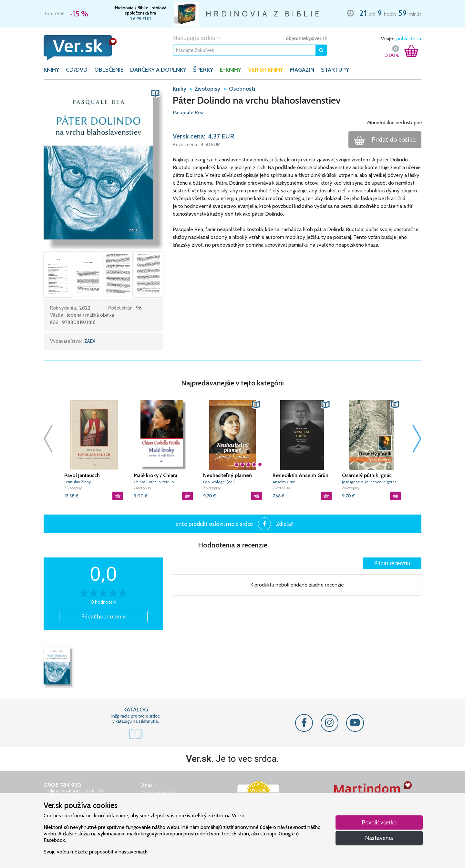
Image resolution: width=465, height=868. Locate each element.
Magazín (302, 70)
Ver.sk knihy (266, 70)
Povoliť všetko (379, 822)
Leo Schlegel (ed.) (219, 482)
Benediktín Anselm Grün (300, 475)
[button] (103, 167)
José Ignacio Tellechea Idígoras (369, 482)
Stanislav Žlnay (77, 482)
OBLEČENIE (109, 70)
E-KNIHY (231, 70)
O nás (146, 785)
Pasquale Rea (188, 112)
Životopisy (73, 488)
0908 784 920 (62, 785)
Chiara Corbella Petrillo (154, 482)
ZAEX (90, 341)
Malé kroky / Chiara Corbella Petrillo (155, 475)
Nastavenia (379, 838)
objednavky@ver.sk (306, 38)
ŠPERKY (203, 70)
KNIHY (51, 70)
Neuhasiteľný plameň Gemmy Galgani (227, 475)
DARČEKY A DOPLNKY (158, 70)
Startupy (335, 70)
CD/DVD (77, 70)
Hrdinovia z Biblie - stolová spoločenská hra (141, 10)
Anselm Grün (284, 482)
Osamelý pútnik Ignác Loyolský (367, 475)
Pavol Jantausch (82, 475)
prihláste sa (409, 39)
